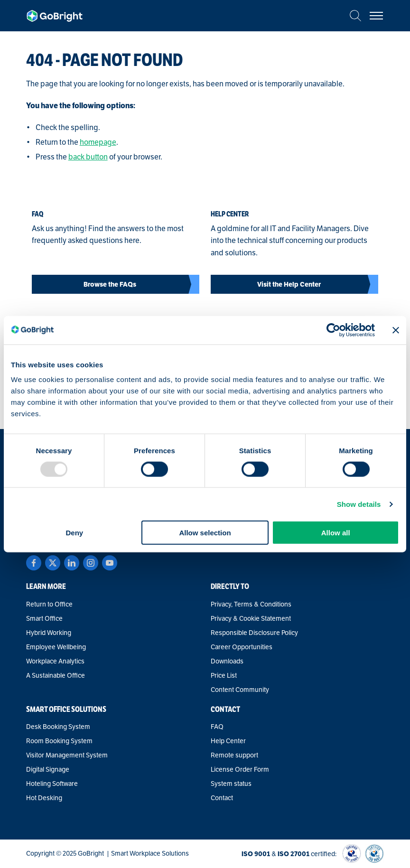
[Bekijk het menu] (376, 16)
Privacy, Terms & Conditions (251, 605)
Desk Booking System (58, 727)
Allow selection (205, 533)
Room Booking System (59, 741)
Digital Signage (48, 770)
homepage (98, 142)
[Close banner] (396, 330)
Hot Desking (44, 798)
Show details (359, 504)
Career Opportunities (242, 647)
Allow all (336, 533)
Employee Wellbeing (56, 647)
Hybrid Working (49, 633)
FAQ (217, 727)
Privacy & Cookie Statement (251, 619)
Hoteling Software (52, 784)
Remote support (234, 756)
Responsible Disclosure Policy (254, 633)
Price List (224, 676)
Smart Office (44, 619)
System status (231, 784)
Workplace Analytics (55, 662)
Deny (74, 533)
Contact (222, 798)
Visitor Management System (67, 756)
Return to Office (49, 605)
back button (88, 157)
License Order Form (240, 770)
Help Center (228, 741)
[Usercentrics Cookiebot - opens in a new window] (333, 330)
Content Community (240, 690)
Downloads (227, 662)
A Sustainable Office (56, 676)
